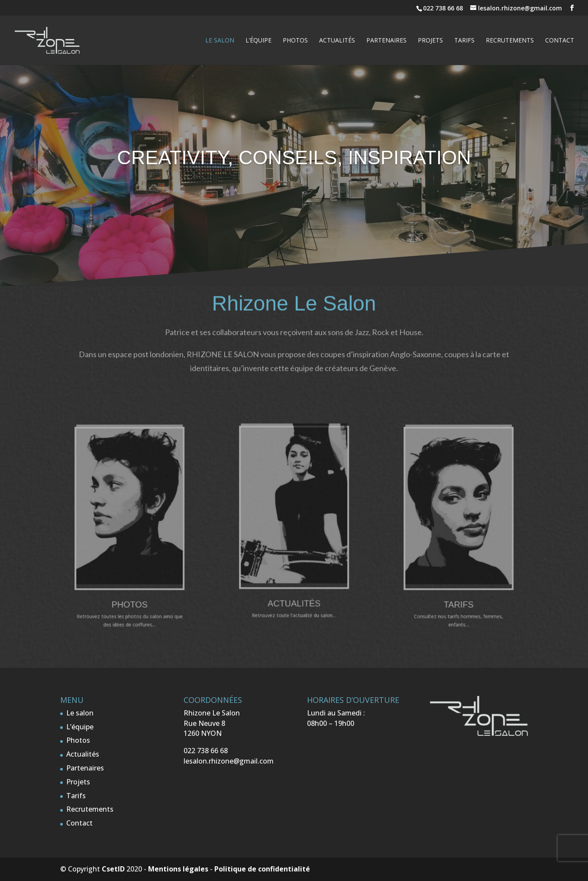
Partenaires (386, 41)
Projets (430, 41)
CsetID (113, 869)
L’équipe (258, 41)
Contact (560, 41)
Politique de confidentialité (262, 869)
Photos (295, 41)
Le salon (220, 41)
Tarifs (464, 41)
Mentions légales (178, 869)
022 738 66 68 (444, 8)
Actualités (337, 41)
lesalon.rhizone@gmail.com (229, 761)
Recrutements (510, 41)
